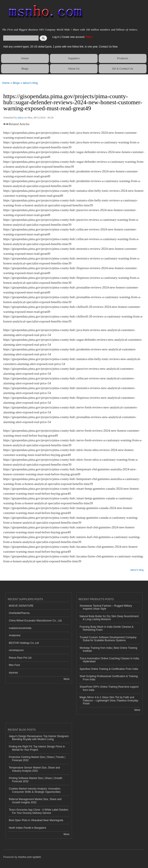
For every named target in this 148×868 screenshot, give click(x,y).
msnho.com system (30, 857)
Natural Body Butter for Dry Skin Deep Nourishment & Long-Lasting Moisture (109, 618)
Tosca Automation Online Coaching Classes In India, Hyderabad (110, 660)
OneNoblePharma (19, 613)
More (66, 679)
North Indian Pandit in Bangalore (27, 828)
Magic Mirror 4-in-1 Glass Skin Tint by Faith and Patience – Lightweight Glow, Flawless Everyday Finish (109, 700)
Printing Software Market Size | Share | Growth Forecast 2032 (36, 780)
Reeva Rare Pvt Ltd (20, 658)
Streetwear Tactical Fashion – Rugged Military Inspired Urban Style (106, 607)
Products (123, 58)
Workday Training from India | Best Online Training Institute (108, 649)
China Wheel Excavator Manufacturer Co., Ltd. (36, 621)
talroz (21, 118)
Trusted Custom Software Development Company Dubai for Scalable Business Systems (108, 639)
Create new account (73, 37)
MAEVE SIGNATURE (21, 606)
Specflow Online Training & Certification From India (109, 669)
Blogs (25, 69)
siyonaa (13, 673)
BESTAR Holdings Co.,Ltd (24, 643)
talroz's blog (30, 83)
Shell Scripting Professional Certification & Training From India (109, 678)
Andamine (15, 635)
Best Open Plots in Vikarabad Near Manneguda (36, 820)
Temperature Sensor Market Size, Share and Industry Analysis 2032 (34, 769)
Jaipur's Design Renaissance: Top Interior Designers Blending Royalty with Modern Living (39, 738)
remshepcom (16, 650)
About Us (74, 69)
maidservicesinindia (20, 628)
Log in (56, 37)
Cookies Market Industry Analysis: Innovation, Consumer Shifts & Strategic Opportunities (35, 790)
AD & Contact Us (123, 69)
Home (25, 58)
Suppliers (74, 58)
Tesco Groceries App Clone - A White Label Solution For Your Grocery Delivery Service (39, 811)
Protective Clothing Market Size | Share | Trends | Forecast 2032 (37, 759)
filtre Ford (14, 665)
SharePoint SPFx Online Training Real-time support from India (109, 688)
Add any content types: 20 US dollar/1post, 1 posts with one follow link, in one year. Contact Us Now (60, 47)
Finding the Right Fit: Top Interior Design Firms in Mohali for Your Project (37, 748)
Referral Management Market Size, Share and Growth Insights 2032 (35, 801)
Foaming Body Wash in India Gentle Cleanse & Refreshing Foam (107, 628)
